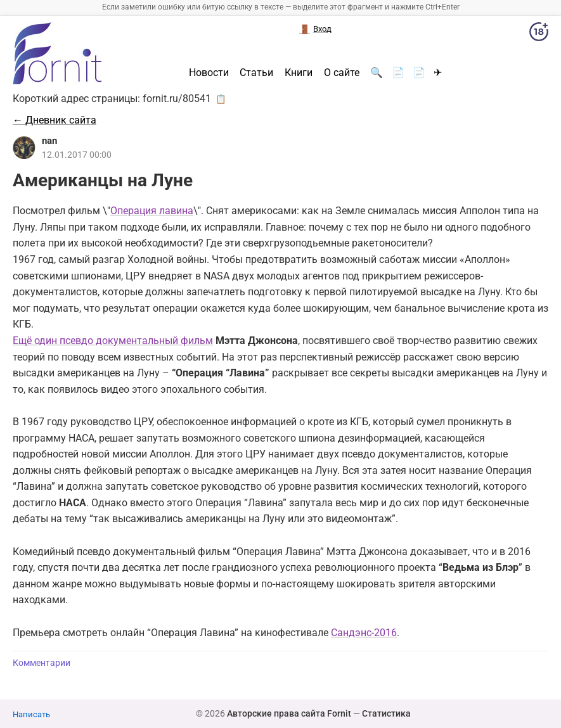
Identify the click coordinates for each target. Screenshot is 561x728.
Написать (31, 714)
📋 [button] (221, 99)
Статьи (256, 73)
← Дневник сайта (55, 120)
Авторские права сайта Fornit (289, 713)
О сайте (342, 73)
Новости (209, 73)
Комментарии (42, 663)
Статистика (386, 713)
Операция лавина (152, 211)
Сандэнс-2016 (364, 633)
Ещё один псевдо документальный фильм (113, 341)
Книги (299, 73)
